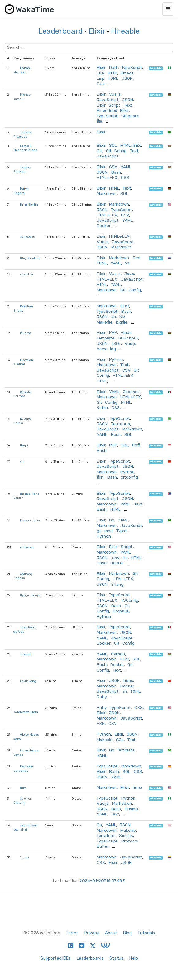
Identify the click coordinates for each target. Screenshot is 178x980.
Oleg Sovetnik (30, 258)
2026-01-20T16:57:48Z (102, 880)
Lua (100, 73)
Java (129, 274)
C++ (101, 84)
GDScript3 (128, 338)
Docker (104, 225)
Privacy (92, 933)
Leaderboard (61, 31)
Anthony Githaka (23, 576)
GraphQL (121, 611)
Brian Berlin (29, 204)
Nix (122, 316)
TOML (113, 78)
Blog (127, 933)
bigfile (122, 322)
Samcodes (27, 237)
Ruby (102, 697)
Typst (122, 531)
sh (127, 263)
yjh (22, 462)
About (111, 933)
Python (116, 359)
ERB (101, 723)
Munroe (25, 333)
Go (112, 520)
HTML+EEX (131, 145)
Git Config (116, 151)
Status (116, 958)
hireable (156, 68)
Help (134, 958)
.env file (119, 558)
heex (102, 349)
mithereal (27, 547)
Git (100, 151)
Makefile (105, 322)
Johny (25, 857)
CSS (125, 177)
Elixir (97, 31)
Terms (72, 933)
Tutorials (146, 933)
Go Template (122, 750)
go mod (105, 531)
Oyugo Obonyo (30, 595)
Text (128, 105)
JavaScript (108, 100)
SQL (113, 145)
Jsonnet (131, 392)
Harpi (24, 445)
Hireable (125, 31)
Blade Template (114, 335)
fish (100, 477)
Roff (136, 445)
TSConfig (130, 600)
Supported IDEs (56, 958)
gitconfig (129, 477)
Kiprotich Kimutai (23, 362)
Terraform (121, 424)
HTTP (112, 73)
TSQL (116, 343)
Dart (113, 67)
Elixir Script (109, 105)
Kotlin (102, 407)
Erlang (117, 584)
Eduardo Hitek (30, 520)
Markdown (107, 193)
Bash (116, 172)
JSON (127, 78)
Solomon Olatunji (23, 801)
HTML (114, 188)
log (113, 349)
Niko (23, 788)
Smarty (126, 835)
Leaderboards (90, 958)
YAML (126, 167)
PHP (113, 332)
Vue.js (115, 94)
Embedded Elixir (113, 110)
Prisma (131, 809)
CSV (113, 167)
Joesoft (25, 654)
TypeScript (132, 67)
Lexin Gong (28, 681)
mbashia (27, 274)
